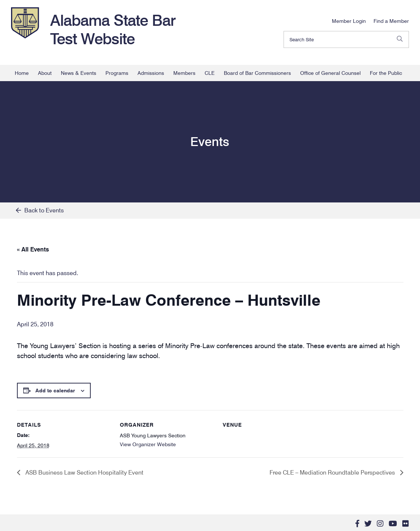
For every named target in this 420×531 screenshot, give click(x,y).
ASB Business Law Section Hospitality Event (84, 473)
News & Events (79, 73)
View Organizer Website (148, 444)
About (45, 73)
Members (184, 73)
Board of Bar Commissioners (257, 73)
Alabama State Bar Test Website (113, 29)
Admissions (151, 73)
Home (22, 73)
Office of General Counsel (330, 73)
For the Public (386, 73)
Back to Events (40, 210)
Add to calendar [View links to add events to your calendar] (55, 391)
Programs (117, 73)
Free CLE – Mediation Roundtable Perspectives (333, 473)
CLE (210, 73)
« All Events (33, 249)
